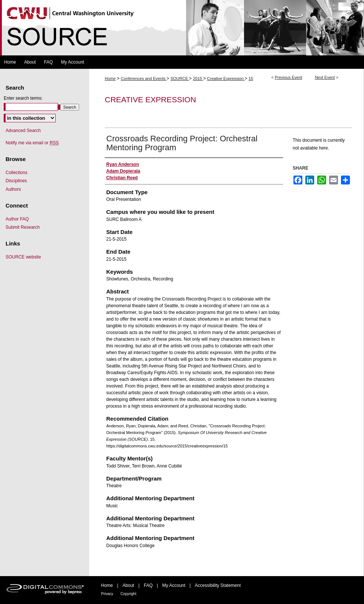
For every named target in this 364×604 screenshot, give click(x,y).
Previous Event (289, 77)
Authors (13, 189)
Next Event (325, 77)
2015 (198, 78)
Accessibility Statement (218, 585)
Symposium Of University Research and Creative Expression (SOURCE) (182, 28)
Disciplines (16, 181)
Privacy (107, 594)
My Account (174, 585)
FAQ (148, 585)
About (128, 585)
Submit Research (23, 227)
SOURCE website (23, 257)
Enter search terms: (23, 98)
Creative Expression (226, 78)
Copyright (128, 594)
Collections (17, 173)
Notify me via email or (32, 143)
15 (251, 78)
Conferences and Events (144, 78)
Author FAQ (17, 219)
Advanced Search (23, 131)
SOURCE (180, 78)
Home (110, 78)
